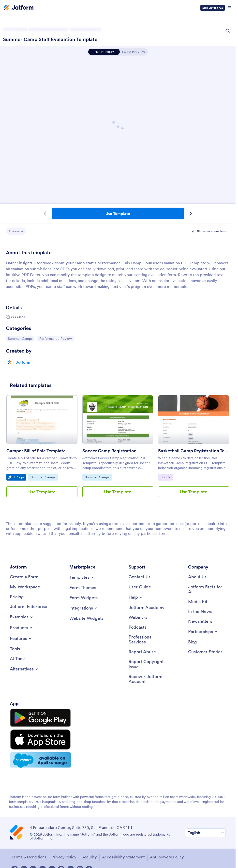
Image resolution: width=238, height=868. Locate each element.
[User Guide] (140, 587)
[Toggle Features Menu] (21, 639)
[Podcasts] (137, 628)
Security (89, 847)
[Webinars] (138, 618)
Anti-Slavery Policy (166, 847)
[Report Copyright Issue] (147, 665)
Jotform (23, 362)
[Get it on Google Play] (33, 717)
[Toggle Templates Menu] (82, 577)
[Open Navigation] (230, 8)
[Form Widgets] (83, 598)
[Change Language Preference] (205, 823)
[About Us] (197, 577)
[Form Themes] (83, 588)
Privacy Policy (63, 847)
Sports (167, 477)
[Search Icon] (228, 31)
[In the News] (200, 612)
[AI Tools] (18, 660)
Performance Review (55, 338)
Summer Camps (20, 338)
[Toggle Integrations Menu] (84, 608)
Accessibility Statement (123, 847)
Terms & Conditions (28, 847)
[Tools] (15, 649)
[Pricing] (17, 597)
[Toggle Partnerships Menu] (203, 633)
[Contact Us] (140, 577)
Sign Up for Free (213, 8)
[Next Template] (191, 213)
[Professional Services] (147, 640)
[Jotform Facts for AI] (207, 590)
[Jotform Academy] (147, 608)
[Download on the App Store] (33, 734)
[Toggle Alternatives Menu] (24, 670)
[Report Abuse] (142, 653)
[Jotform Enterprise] (29, 607)
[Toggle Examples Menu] (22, 617)
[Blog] (193, 643)
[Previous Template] (45, 213)
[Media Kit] (198, 602)
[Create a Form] (24, 577)
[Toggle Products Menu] (21, 628)
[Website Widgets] (86, 619)
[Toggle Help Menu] (136, 598)
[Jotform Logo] (19, 8)
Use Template (118, 213)
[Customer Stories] (205, 653)
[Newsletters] (200, 622)
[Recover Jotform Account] (147, 680)
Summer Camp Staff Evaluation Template (50, 39)
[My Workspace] (25, 587)
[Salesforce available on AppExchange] (33, 751)
